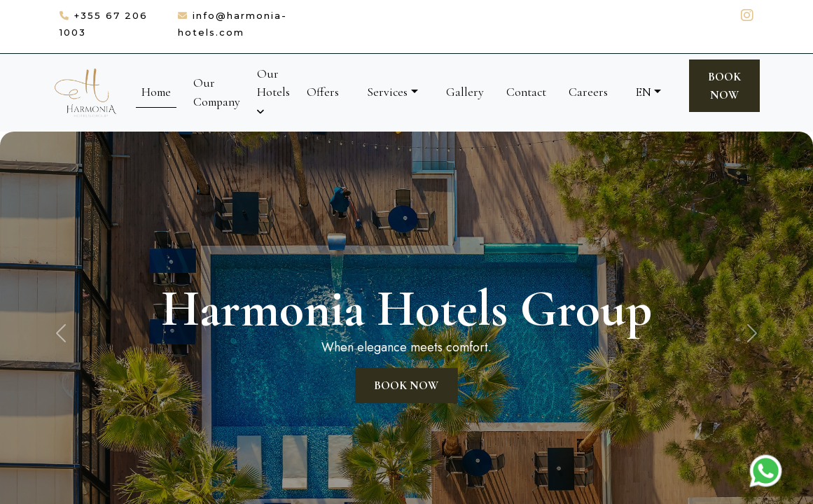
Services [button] (387, 92)
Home (156, 92)
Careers (588, 92)
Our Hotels (273, 91)
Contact (526, 92)
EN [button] (644, 92)
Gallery (465, 92)
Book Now (724, 86)
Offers (323, 92)
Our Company (217, 92)
